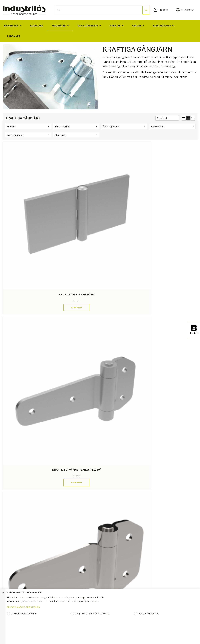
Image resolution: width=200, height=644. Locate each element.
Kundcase (37, 26)
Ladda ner (14, 36)
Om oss (137, 26)
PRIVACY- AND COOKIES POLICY (23, 621)
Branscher (11, 26)
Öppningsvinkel (111, 127)
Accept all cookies (149, 627)
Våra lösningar (88, 26)
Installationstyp (15, 135)
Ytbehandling (62, 127)
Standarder (61, 135)
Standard (162, 118)
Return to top (100, 585)
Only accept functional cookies (92, 627)
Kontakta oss (162, 26)
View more (26, 206)
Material (11, 127)
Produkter (59, 26)
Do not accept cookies (24, 627)
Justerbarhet (158, 127)
